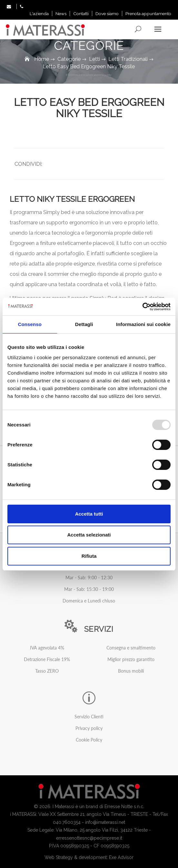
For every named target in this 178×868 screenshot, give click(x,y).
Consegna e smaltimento (131, 648)
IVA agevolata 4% (47, 648)
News (61, 14)
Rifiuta (89, 556)
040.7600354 (67, 822)
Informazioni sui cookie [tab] (143, 324)
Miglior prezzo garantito (131, 659)
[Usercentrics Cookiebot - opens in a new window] (142, 307)
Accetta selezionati (89, 535)
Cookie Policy (89, 740)
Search (138, 29)
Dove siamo (107, 14)
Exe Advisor (121, 857)
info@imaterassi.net (105, 822)
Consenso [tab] (30, 324)
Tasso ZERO (47, 671)
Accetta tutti (89, 514)
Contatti (81, 14)
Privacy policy (89, 728)
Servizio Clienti (89, 717)
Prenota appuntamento (148, 14)
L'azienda (39, 14)
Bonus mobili (131, 671)
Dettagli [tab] (84, 324)
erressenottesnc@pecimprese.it (89, 838)
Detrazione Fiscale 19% (47, 659)
